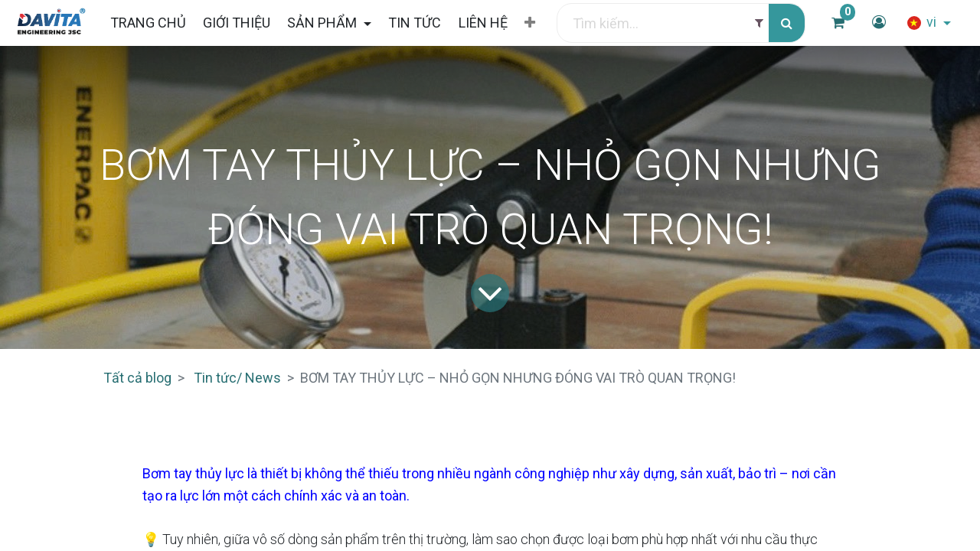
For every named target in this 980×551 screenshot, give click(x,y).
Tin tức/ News (237, 378)
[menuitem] (147, 23)
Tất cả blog (137, 378)
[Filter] (759, 23)
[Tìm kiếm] (787, 23)
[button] (530, 23)
